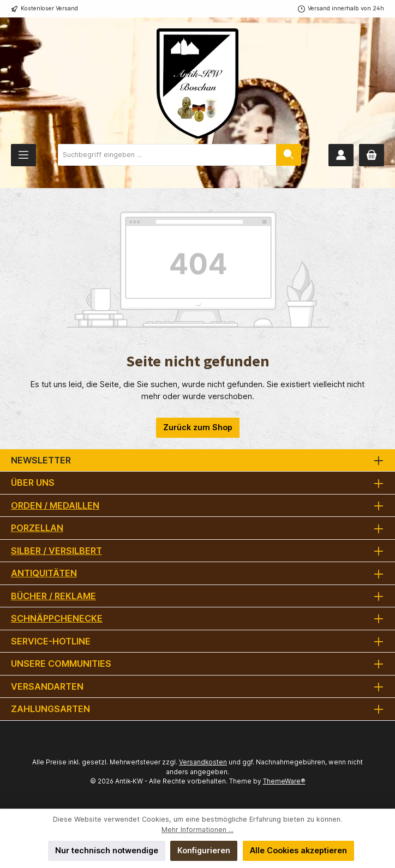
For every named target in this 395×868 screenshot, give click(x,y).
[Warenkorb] (372, 155)
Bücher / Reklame (53, 596)
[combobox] (167, 155)
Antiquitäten (44, 573)
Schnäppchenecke (57, 618)
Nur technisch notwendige (107, 850)
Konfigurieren (204, 850)
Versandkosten (203, 762)
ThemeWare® (284, 781)
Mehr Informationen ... (197, 830)
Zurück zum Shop (198, 427)
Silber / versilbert (56, 551)
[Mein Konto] (341, 155)
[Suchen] (289, 155)
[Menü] (23, 155)
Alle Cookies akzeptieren (298, 850)
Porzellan (37, 528)
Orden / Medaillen (55, 505)
